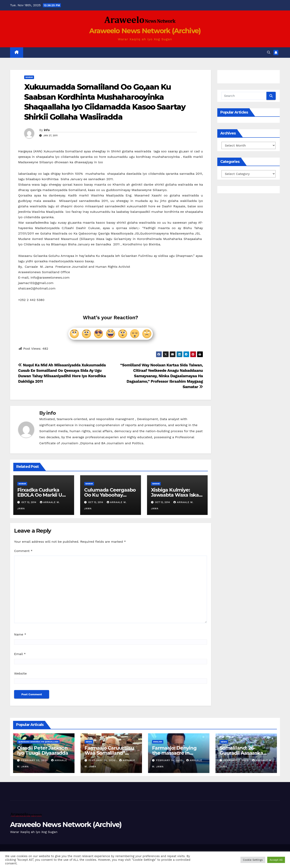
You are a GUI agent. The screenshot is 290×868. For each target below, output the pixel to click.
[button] (269, 52)
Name (20, 634)
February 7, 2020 (236, 760)
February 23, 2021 (35, 760)
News (89, 742)
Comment (23, 551)
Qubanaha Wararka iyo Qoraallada (38, 742)
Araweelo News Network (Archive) (145, 31)
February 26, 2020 (103, 760)
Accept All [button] (276, 860)
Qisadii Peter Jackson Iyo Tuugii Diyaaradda (43, 750)
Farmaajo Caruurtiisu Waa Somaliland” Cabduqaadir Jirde (109, 753)
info (47, 130)
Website (20, 673)
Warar (29, 77)
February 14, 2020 (170, 760)
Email (20, 654)
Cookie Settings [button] (253, 860)
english (158, 742)
